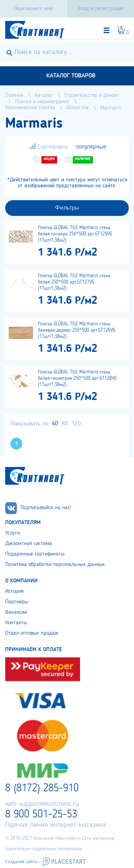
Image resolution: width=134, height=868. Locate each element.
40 (55, 424)
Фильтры (67, 208)
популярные (91, 147)
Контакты (16, 623)
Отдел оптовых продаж (32, 633)
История (14, 591)
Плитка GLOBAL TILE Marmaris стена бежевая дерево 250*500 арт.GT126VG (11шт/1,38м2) (77, 330)
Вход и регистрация (101, 9)
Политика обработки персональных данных (55, 565)
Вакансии (16, 612)
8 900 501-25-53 (41, 815)
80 (65, 424)
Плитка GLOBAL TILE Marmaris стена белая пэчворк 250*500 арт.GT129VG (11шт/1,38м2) (75, 234)
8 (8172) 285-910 (42, 788)
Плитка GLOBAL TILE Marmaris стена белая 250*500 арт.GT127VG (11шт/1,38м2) (74, 282)
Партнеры (17, 602)
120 (76, 424)
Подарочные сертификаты (35, 554)
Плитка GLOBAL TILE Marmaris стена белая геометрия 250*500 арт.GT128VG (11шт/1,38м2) (77, 378)
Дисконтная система (29, 544)
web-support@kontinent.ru (42, 804)
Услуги (13, 533)
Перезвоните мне (33, 9)
